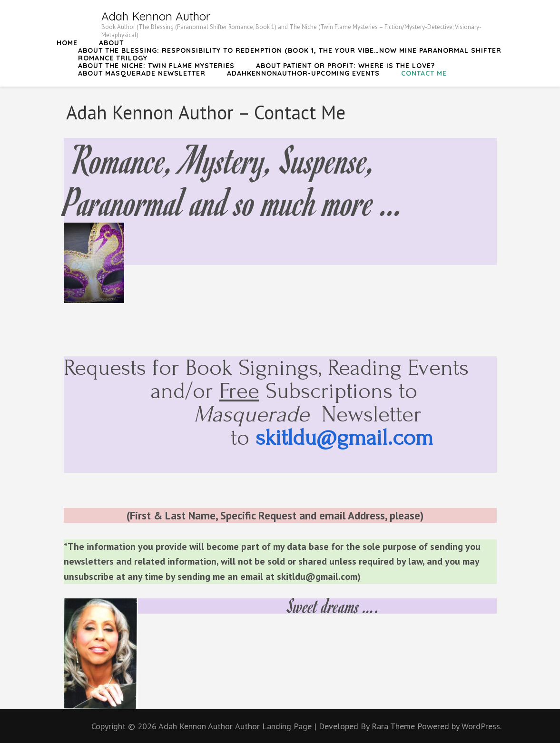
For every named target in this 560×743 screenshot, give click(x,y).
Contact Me (424, 73)
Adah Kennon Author (156, 16)
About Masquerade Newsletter (142, 73)
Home (67, 43)
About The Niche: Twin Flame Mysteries (156, 66)
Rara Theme (394, 726)
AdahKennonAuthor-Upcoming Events (303, 73)
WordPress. (481, 726)
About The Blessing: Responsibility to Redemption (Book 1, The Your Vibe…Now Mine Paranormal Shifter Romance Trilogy (290, 54)
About (111, 43)
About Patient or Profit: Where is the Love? (345, 66)
